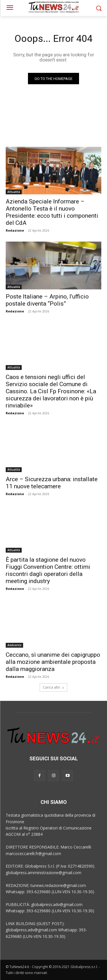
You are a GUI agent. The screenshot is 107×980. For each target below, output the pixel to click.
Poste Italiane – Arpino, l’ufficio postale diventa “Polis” (47, 300)
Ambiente (14, 645)
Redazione (15, 230)
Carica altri (53, 687)
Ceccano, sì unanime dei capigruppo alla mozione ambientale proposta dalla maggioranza (53, 662)
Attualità (14, 192)
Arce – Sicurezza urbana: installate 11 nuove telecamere (52, 483)
